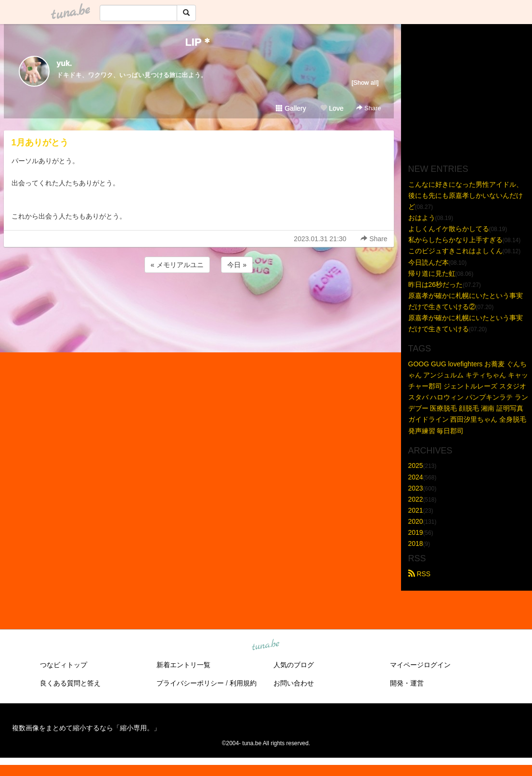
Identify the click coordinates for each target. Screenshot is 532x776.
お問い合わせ (294, 683)
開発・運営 (407, 683)
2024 (416, 477)
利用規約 (243, 683)
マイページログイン (420, 665)
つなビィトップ (64, 665)
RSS (420, 574)
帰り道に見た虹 (432, 273)
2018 (416, 543)
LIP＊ (198, 42)
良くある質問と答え (70, 683)
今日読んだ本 (428, 262)
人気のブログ (294, 665)
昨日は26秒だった (436, 285)
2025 (416, 466)
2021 (416, 510)
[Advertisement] (199, 301)
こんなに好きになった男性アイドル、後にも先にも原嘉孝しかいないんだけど (466, 195)
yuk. (65, 63)
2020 (416, 521)
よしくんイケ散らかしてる (449, 229)
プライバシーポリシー (190, 683)
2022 (416, 499)
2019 (416, 532)
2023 (416, 488)
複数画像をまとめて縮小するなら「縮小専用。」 (86, 728)
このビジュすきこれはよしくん (455, 251)
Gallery (291, 108)
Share (369, 108)
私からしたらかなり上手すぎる (455, 240)
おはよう (422, 218)
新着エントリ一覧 (183, 665)
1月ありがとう (40, 142)
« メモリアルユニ (177, 265)
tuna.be (266, 646)
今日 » (237, 265)
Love (332, 108)
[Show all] (365, 83)
